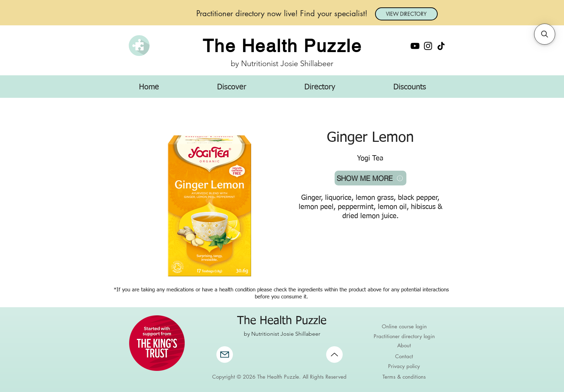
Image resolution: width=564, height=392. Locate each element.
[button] (232, 87)
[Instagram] (428, 46)
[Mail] (225, 355)
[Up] (334, 355)
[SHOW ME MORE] (370, 178)
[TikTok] (441, 46)
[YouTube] (415, 46)
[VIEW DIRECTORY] (406, 14)
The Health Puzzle (282, 46)
